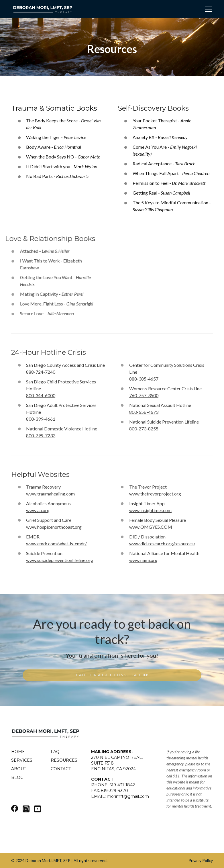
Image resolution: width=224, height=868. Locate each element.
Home (18, 752)
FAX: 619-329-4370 (110, 791)
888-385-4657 (144, 379)
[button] (207, 9)
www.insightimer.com (150, 510)
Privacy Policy (201, 860)
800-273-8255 (144, 429)
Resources (64, 760)
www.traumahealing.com (50, 494)
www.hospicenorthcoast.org (54, 527)
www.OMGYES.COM (151, 527)
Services (22, 760)
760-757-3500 (144, 395)
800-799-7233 (41, 435)
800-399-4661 (41, 419)
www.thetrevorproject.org (155, 494)
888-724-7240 (41, 372)
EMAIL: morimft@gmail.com (120, 796)
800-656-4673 (144, 412)
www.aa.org (38, 510)
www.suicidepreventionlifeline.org (60, 560)
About (19, 769)
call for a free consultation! (112, 675)
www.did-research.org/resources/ (162, 543)
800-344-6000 (41, 395)
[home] (43, 9)
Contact (61, 769)
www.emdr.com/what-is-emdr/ (56, 543)
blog (17, 777)
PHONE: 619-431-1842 (113, 785)
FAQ (55, 752)
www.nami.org (143, 560)
